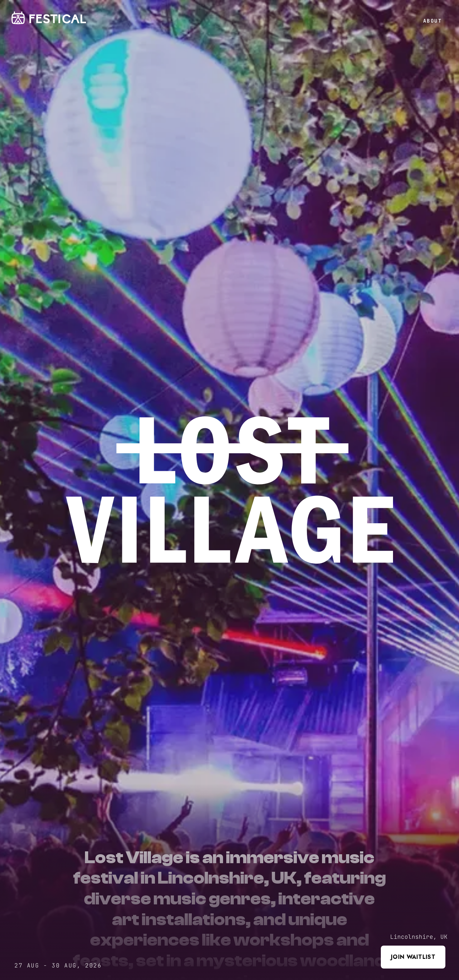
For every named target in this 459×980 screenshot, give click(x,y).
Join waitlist (413, 957)
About (432, 21)
